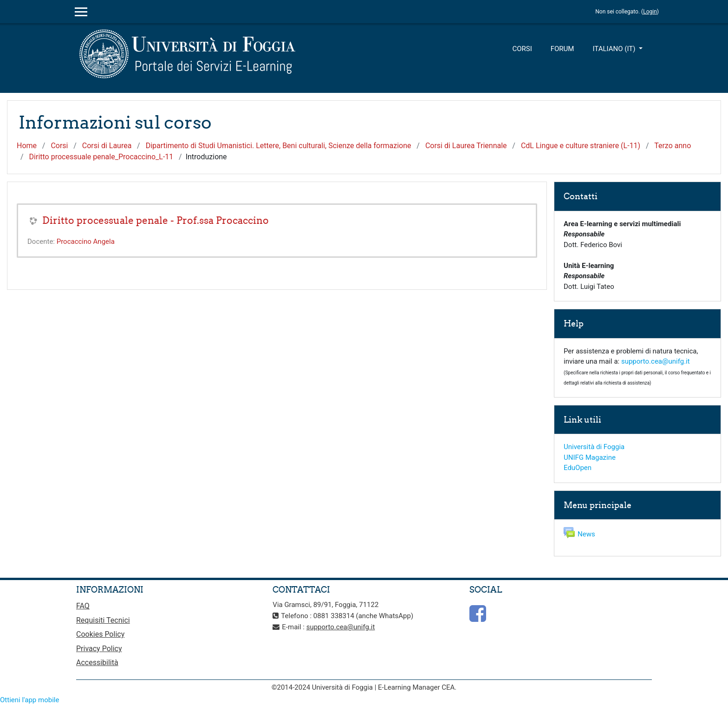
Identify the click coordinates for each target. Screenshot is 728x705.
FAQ (83, 606)
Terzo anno (673, 146)
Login (650, 12)
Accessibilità (97, 663)
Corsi (522, 49)
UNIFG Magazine (590, 457)
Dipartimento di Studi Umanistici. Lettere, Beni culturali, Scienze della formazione (279, 146)
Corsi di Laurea (107, 146)
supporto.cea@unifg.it (656, 361)
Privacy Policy (99, 649)
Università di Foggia (594, 447)
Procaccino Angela (86, 242)
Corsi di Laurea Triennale (466, 146)
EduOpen (578, 468)
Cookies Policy (100, 634)
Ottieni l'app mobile (29, 700)
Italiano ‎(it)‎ (615, 49)
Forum (562, 49)
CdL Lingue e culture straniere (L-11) (581, 146)
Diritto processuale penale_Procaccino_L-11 (101, 157)
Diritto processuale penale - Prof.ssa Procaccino (156, 220)
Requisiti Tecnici (103, 620)
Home (27, 146)
